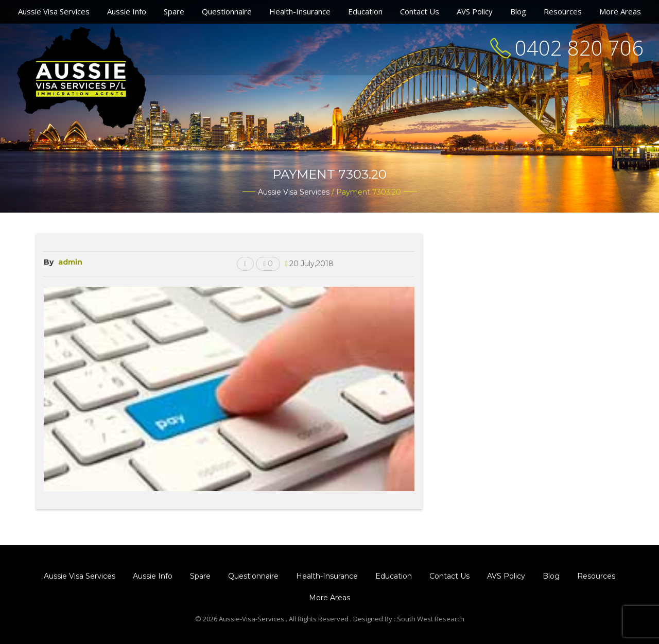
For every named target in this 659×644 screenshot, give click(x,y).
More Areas (620, 11)
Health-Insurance (300, 11)
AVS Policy (475, 11)
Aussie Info (127, 11)
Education (365, 11)
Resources (563, 11)
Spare (174, 11)
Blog (518, 11)
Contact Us (420, 11)
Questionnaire (227, 11)
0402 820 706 (579, 48)
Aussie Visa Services (54, 11)
